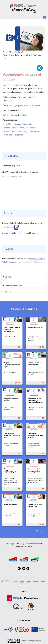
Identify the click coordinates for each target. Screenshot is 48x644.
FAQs (23, 544)
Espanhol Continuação (23, 124)
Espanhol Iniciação (11, 128)
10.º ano (6, 115)
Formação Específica (29, 128)
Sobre (7, 544)
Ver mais (40, 531)
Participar (19, 547)
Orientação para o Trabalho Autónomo (25, 106)
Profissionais (8, 135)
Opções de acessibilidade (34, 544)
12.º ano (23, 115)
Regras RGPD (15, 544)
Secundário (7, 124)
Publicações (28, 547)
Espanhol (19, 135)
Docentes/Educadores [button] (14, 285)
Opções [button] (8, 277)
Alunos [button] (8, 292)
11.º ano (14, 115)
